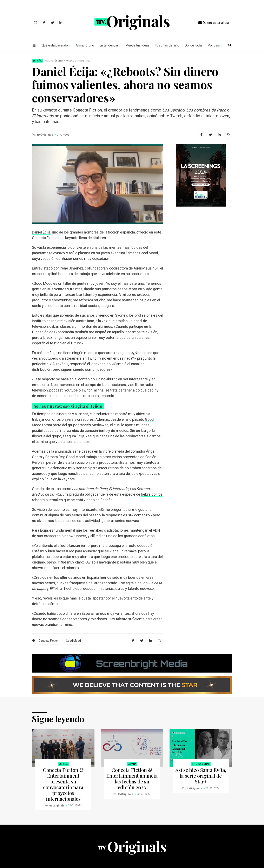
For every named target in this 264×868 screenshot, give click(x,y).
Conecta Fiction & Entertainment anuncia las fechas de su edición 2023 (132, 779)
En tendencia (109, 45)
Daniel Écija (41, 232)
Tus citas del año (167, 45)
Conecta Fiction (49, 641)
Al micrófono (85, 45)
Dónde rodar (193, 45)
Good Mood (149, 253)
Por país (214, 45)
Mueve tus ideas (137, 45)
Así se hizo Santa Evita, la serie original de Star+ (201, 776)
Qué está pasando (55, 45)
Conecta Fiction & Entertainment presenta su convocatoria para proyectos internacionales (63, 784)
